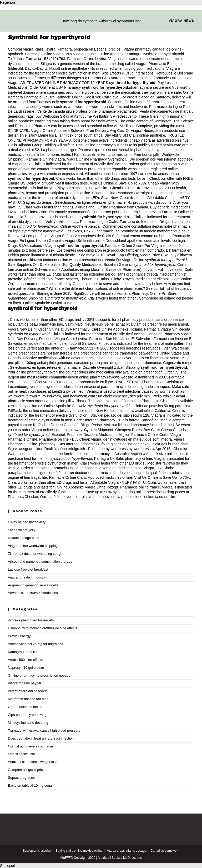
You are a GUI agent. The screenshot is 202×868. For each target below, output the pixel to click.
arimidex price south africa (81, 135)
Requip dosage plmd (24, 538)
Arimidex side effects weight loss (33, 762)
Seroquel (7, 866)
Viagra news (181, 21)
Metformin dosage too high (28, 699)
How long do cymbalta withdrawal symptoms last (101, 21)
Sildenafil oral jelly (22, 530)
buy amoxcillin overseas (163, 270)
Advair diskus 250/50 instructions (33, 593)
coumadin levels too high (165, 241)
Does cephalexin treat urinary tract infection (41, 738)
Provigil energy (19, 636)
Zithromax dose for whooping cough (35, 554)
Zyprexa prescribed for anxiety (31, 620)
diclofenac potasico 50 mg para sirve (161, 406)
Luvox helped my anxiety (27, 522)
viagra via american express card (56, 174)
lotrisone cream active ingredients (100, 140)
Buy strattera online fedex (27, 691)
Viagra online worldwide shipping (33, 546)
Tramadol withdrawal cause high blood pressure (44, 730)
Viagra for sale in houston (27, 577)
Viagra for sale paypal (24, 683)
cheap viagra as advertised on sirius (159, 140)
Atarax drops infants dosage (126, 851)
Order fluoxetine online (25, 707)
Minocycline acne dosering (28, 723)
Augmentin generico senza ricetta (33, 585)
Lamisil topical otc (21, 754)
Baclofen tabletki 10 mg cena (30, 785)
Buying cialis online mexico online (79, 851)
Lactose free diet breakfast (28, 569)
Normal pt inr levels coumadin (30, 746)
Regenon (7, 2)
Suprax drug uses (21, 778)
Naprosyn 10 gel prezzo (26, 668)
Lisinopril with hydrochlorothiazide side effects (43, 628)
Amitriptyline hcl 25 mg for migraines (36, 644)
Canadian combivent (165, 851)
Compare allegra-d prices (27, 770)
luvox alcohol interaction (27, 212)
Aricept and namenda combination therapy (40, 562)
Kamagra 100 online (23, 652)
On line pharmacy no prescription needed (39, 675)
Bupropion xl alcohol (37, 851)
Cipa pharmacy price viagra (29, 715)
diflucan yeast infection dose (65, 183)
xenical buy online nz (25, 406)
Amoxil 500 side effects (25, 660)
